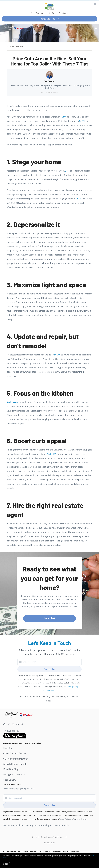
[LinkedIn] (13, 724)
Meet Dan (8, 748)
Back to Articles (17, 46)
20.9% (82, 121)
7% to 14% (52, 454)
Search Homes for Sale (15, 764)
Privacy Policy (49, 843)
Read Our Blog (11, 769)
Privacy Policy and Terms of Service (73, 819)
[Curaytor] (15, 738)
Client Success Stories (15, 753)
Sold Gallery (10, 780)
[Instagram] (22, 724)
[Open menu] (96, 28)
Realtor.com (13, 402)
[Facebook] (4, 724)
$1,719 (79, 199)
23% (67, 171)
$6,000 (57, 355)
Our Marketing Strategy (16, 759)
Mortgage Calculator (14, 774)
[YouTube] (18, 724)
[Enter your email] (52, 662)
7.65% (63, 117)
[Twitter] (9, 724)
